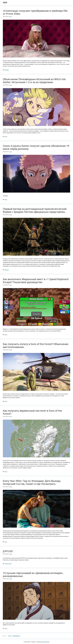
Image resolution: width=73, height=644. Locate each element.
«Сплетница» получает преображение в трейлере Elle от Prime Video (35, 12)
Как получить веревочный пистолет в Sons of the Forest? (32, 412)
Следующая (17, 636)
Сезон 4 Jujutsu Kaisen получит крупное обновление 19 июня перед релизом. (36, 147)
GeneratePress (46, 642)
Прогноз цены (8, 564)
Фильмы (7, 70)
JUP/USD (8, 551)
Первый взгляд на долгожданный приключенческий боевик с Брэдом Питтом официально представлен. (35, 210)
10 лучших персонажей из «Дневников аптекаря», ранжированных (33, 574)
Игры (6, 136)
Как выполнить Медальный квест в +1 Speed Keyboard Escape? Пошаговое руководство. (36, 281)
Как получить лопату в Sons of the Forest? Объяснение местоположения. (36, 345)
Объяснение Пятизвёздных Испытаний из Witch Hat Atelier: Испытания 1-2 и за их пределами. (34, 81)
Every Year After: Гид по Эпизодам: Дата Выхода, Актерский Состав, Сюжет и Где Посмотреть (32, 482)
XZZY (5, 2)
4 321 (10, 636)
